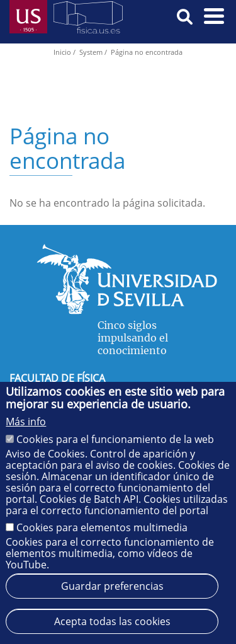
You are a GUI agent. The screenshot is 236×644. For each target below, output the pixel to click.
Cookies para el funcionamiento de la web (115, 439)
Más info (26, 422)
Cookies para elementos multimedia (102, 527)
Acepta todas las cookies (112, 621)
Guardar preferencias (112, 586)
